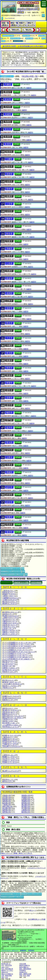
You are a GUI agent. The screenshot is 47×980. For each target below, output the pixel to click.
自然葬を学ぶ (23, 972)
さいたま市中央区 (18, 652)
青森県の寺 (26, 796)
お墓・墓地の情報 (6, 976)
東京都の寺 (26, 805)
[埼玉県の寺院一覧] (30, 76)
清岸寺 (9, 316)
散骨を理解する (24, 967)
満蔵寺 (9, 480)
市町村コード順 (21, 583)
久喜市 (8, 629)
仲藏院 (9, 345)
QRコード (33, 910)
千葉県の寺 (6, 805)
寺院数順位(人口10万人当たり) (11, 571)
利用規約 (31, 950)
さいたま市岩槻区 (18, 643)
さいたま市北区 (15, 648)
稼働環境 (23, 950)
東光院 (9, 353)
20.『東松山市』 (14, 30)
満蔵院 (9, 472)
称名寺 (9, 234)
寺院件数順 (36, 583)
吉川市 (9, 759)
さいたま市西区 (15, 654)
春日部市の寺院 (18, 41)
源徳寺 (9, 174)
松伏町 (10, 735)
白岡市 (9, 668)
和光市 (9, 780)
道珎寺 (9, 405)
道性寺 (9, 390)
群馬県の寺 (26, 803)
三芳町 (9, 745)
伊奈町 (9, 594)
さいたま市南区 (16, 657)
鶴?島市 (11, 682)
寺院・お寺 (5, 977)
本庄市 (10, 727)
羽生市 (9, 712)
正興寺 (9, 301)
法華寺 (9, 457)
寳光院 (9, 442)
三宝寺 (9, 204)
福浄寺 (9, 428)
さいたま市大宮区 (18, 646)
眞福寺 (9, 278)
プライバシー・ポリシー (10, 950)
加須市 (8, 614)
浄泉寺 (9, 256)
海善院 (8, 122)
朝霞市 (9, 593)
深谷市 (9, 721)
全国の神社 (26, 36)
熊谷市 (9, 630)
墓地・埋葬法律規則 (25, 969)
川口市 (9, 619)
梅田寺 (9, 413)
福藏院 (9, 435)
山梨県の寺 (26, 810)
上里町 (10, 618)
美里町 (9, 739)
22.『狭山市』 (28, 30)
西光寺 (9, 323)
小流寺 (9, 226)
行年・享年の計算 (6, 965)
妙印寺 (9, 487)
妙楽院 (9, 495)
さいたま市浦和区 (17, 644)
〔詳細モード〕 (7, 76)
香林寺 (9, 189)
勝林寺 (9, 219)
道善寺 (9, 398)
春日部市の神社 (15, 38)
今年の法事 (23, 964)
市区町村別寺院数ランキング (10, 568)
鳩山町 (10, 710)
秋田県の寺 (6, 799)
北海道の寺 (6, 796)
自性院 (9, 211)
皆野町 (9, 741)
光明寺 (9, 181)
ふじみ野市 (11, 725)
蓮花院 (9, 532)
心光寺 (9, 263)
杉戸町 (9, 670)
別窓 (23, 568)
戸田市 (8, 688)
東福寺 (9, 375)
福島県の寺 (6, 801)
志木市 (8, 666)
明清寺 (9, 525)
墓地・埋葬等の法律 (25, 974)
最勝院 (9, 196)
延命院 (8, 99)
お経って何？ (5, 967)
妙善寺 (9, 510)
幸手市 (9, 663)
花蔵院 (8, 114)
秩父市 (9, 680)
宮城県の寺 (26, 797)
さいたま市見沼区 (17, 659)
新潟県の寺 (26, 807)
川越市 (9, 621)
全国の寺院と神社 (8, 36)
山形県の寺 (26, 799)
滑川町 (10, 698)
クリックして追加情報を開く (14, 960)
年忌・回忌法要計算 (7, 969)
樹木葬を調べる (6, 964)
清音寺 (9, 308)
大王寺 (9, 338)
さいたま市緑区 (16, 655)
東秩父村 (13, 716)
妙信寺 (9, 502)
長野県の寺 (6, 812)
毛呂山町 (11, 746)
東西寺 (9, 368)
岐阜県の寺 (26, 812)
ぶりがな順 (7, 583)
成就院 (9, 293)
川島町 (10, 623)
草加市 (9, 672)
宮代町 (10, 743)
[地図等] (29, 88)
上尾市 (9, 591)
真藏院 (9, 271)
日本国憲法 (23, 970)
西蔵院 (9, 331)
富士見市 (9, 723)
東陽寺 (9, 383)
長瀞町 (10, 696)
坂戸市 (9, 661)
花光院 (8, 107)
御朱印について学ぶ (7, 970)
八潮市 (9, 755)
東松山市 (13, 718)
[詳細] (17, 84)
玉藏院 (9, 159)
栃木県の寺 (6, 803)
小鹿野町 (10, 598)
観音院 (9, 152)
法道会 (9, 465)
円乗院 (8, 85)
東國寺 (9, 360)
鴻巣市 (9, 632)
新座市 (9, 700)
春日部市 (10, 612)
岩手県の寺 (6, 797)
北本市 (9, 625)
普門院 (9, 420)
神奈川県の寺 (7, 807)
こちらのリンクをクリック (36, 868)
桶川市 (9, 602)
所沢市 (10, 686)
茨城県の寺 (26, 801)
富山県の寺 (6, 808)
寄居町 (9, 762)
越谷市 (9, 634)
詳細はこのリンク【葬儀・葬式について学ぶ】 (16, 853)
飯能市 (9, 714)
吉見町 (9, 760)
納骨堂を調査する (25, 965)
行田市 (9, 627)
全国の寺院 (29, 38)
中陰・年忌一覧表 (25, 976)
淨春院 (9, 249)
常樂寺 (9, 241)
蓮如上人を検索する (7, 974)
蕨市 (8, 781)
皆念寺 (8, 129)
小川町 (9, 600)
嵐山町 (10, 771)
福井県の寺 (6, 810)
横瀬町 (9, 757)
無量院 (9, 517)
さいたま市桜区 (16, 650)
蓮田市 (9, 709)
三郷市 (9, 737)
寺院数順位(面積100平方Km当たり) (12, 574)
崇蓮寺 (9, 286)
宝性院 (9, 450)
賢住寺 (9, 167)
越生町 (9, 604)
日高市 (9, 719)
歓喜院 (8, 137)
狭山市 (9, 665)
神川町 (10, 616)
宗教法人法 (5, 972)
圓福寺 (8, 92)
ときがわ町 (12, 684)
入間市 (9, 596)
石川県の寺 (26, 808)
